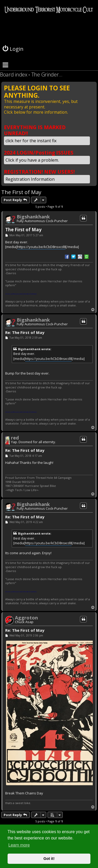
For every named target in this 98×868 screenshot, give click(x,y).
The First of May (21, 192)
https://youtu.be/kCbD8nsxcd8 (41, 247)
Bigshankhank (33, 217)
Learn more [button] (19, 845)
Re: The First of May (25, 333)
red (15, 438)
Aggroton (26, 618)
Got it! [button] (49, 859)
